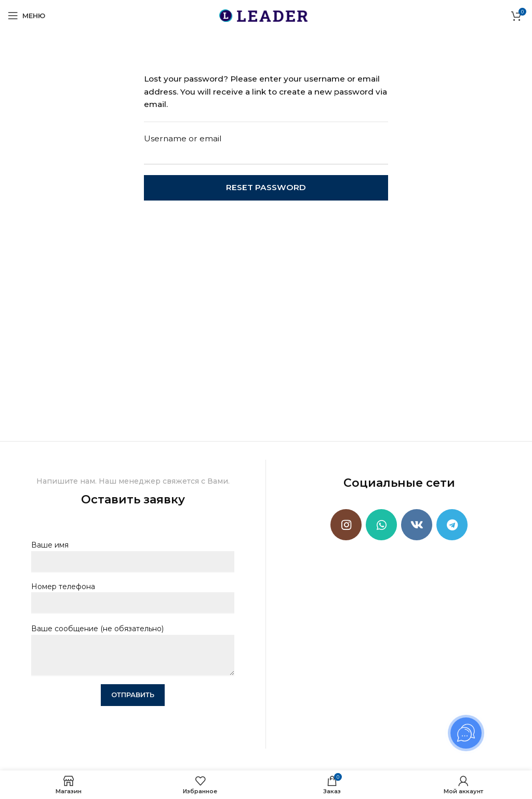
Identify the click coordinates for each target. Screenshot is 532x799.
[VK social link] (417, 525)
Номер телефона (133, 595)
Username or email (183, 138)
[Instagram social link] (346, 525)
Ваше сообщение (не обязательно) (133, 642)
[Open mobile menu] (26, 16)
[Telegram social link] (452, 525)
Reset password (266, 187)
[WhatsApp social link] (381, 525)
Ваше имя (133, 553)
